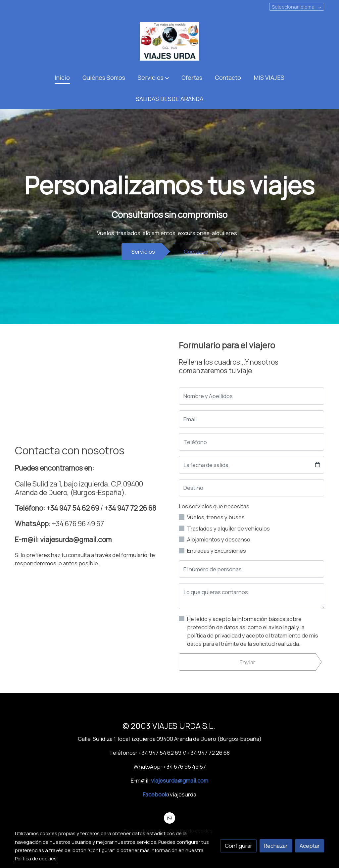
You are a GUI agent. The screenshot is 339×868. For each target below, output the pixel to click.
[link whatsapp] (169, 817)
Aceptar (310, 846)
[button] (153, 78)
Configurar (239, 846)
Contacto (196, 252)
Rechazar (276, 846)
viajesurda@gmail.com (180, 780)
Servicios (143, 252)
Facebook (155, 794)
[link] (169, 41)
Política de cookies (36, 858)
